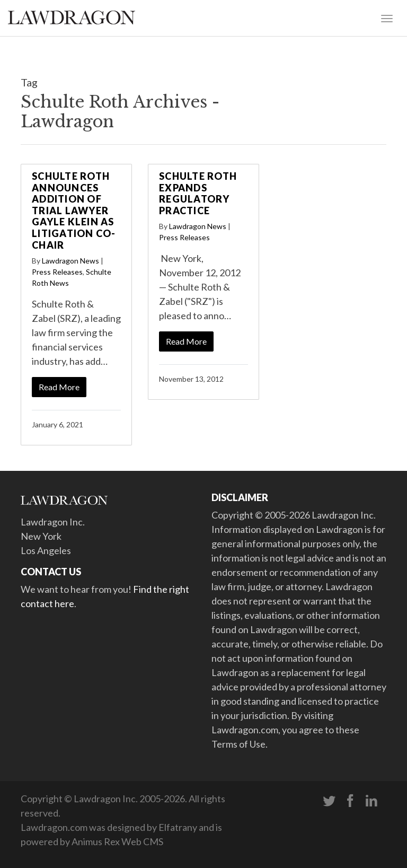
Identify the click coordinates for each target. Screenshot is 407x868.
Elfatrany (178, 827)
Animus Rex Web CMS (117, 841)
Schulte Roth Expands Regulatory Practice (198, 193)
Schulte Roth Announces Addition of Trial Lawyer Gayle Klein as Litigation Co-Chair (74, 211)
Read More (59, 387)
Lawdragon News (70, 261)
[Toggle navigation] (387, 17)
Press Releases (57, 272)
